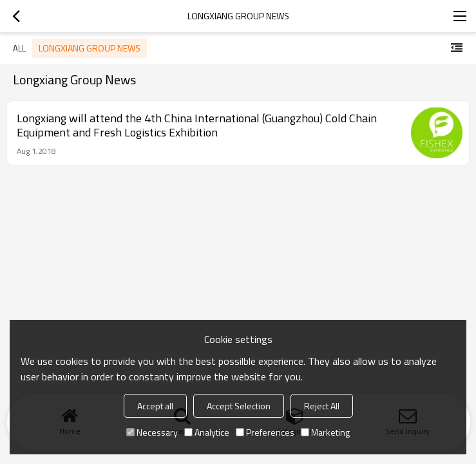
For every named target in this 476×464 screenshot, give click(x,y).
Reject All (322, 406)
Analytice (207, 432)
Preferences (265, 432)
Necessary (152, 432)
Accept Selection (239, 406)
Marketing (325, 432)
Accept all (155, 406)
